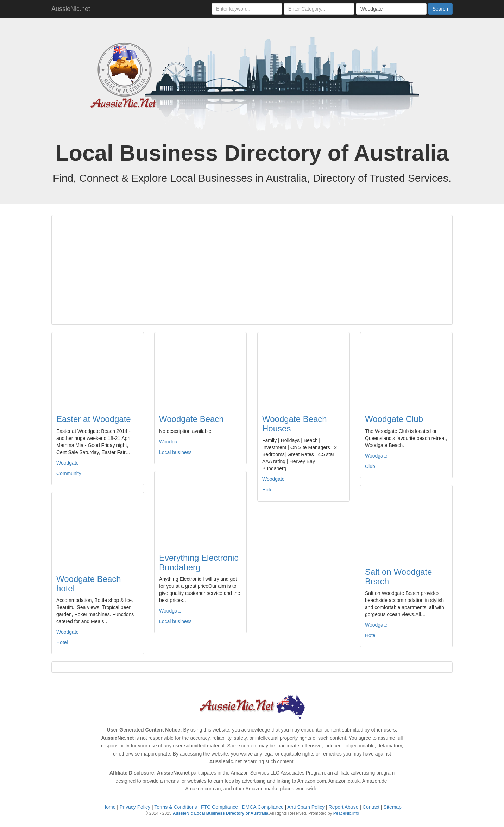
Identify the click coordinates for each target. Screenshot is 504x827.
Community (69, 473)
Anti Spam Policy (306, 807)
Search (440, 9)
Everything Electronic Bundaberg (199, 562)
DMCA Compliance (263, 807)
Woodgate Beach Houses (295, 424)
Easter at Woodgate (94, 419)
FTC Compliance (219, 807)
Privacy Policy (135, 807)
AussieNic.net (71, 9)
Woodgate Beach (191, 419)
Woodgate (68, 463)
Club (370, 466)
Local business (175, 452)
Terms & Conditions (175, 807)
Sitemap (393, 807)
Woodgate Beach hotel (89, 583)
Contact (371, 807)
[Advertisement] (252, 270)
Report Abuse (344, 807)
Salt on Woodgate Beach (398, 576)
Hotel (268, 490)
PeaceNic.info (346, 813)
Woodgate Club (394, 419)
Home (109, 807)
